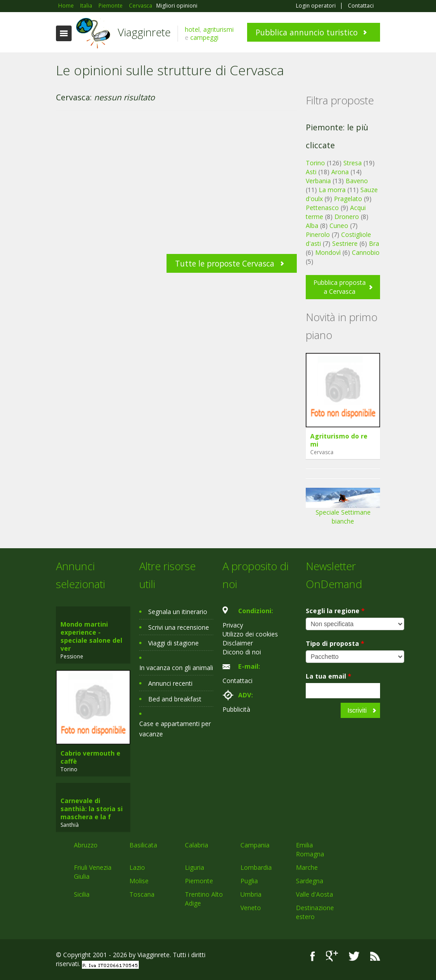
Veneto (251, 908)
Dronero (347, 217)
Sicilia (82, 894)
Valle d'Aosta (314, 894)
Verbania (318, 181)
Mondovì (328, 252)
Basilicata (143, 845)
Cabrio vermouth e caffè (90, 757)
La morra (332, 190)
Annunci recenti (170, 683)
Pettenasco (322, 208)
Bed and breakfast (175, 699)
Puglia (249, 881)
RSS (375, 956)
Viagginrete (144, 32)
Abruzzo (86, 845)
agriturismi (218, 29)
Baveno (357, 181)
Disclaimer (238, 643)
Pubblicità (236, 709)
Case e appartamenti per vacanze (175, 729)
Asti (311, 172)
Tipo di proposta (335, 643)
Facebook (313, 956)
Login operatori (316, 6)
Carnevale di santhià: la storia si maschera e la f (92, 809)
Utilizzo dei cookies (250, 634)
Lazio (137, 867)
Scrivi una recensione (179, 627)
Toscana (142, 894)
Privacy (233, 625)
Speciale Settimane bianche (343, 509)
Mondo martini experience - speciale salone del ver (91, 636)
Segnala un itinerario (178, 612)
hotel (192, 29)
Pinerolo (318, 234)
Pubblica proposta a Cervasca (340, 287)
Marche (307, 867)
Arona (340, 172)
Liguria (194, 867)
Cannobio (366, 252)
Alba (312, 226)
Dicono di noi (242, 652)
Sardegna (310, 881)
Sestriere (345, 243)
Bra (374, 243)
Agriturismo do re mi (339, 440)
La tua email (329, 676)
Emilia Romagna (310, 849)
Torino (315, 163)
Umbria (251, 894)
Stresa (353, 163)
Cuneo (339, 226)
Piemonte (199, 881)
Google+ (332, 956)
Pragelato (348, 199)
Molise (139, 881)
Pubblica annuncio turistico (307, 32)
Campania (255, 845)
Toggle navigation (64, 33)
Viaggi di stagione (173, 643)
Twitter (354, 956)
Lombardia (256, 867)
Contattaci (361, 6)
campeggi (204, 37)
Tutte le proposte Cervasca (225, 263)
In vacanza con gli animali (176, 668)
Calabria (197, 845)
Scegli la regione (335, 611)
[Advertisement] (176, 187)
